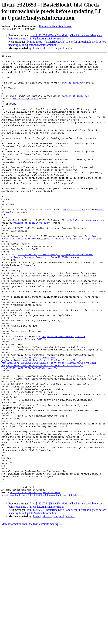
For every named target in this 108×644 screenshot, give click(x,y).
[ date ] (37, 48)
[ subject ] (58, 48)
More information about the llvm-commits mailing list (32, 612)
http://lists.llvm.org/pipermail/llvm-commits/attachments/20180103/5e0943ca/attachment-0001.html (41, 582)
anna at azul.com (72, 88)
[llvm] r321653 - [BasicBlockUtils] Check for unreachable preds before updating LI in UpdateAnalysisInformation (55, 37)
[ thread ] (47, 48)
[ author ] (70, 48)
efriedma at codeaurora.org (86, 253)
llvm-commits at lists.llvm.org (56, 26)
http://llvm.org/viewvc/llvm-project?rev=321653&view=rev (55, 295)
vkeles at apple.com (76, 104)
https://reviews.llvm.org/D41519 (64, 393)
